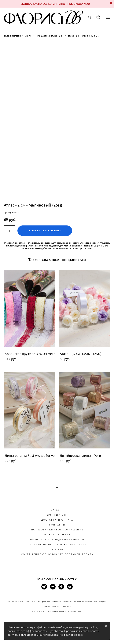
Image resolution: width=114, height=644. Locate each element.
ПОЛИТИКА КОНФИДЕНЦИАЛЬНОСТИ (57, 540)
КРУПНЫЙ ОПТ (57, 515)
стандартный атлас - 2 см (50, 36)
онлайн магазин (12, 36)
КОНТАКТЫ (57, 525)
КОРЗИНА (57, 549)
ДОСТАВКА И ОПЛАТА (57, 520)
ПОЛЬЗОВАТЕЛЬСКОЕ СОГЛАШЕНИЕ (57, 530)
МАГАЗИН (57, 510)
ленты (29, 36)
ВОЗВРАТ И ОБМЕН (57, 535)
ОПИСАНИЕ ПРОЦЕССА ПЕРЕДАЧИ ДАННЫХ (57, 545)
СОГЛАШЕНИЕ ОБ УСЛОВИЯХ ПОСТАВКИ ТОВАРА (57, 554)
